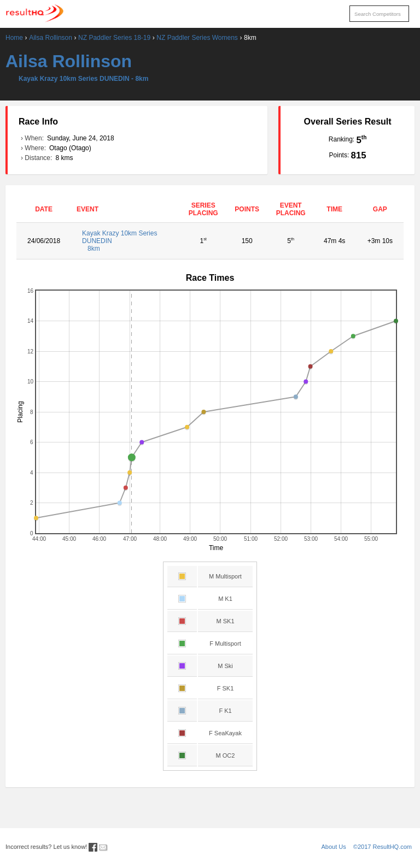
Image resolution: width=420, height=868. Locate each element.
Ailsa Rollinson (51, 38)
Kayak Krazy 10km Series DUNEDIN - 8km (83, 79)
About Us (334, 847)
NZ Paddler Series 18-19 (114, 38)
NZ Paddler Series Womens (197, 38)
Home (14, 38)
